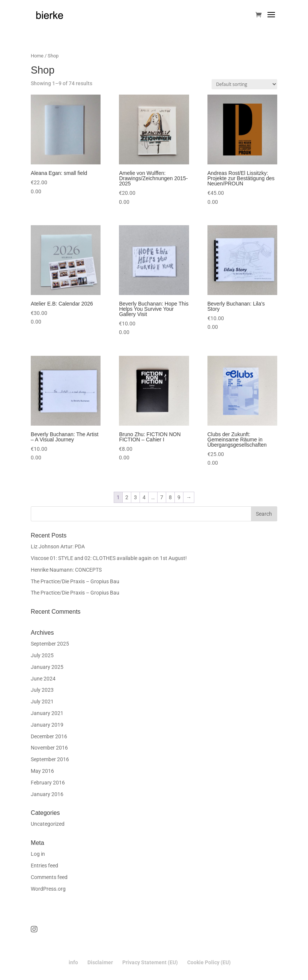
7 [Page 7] (162, 497)
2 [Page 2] (127, 497)
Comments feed (49, 877)
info (73, 962)
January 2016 (47, 794)
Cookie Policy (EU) (209, 962)
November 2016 (49, 748)
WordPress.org (48, 889)
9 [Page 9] (179, 497)
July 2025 (42, 655)
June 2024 (43, 679)
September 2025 (50, 644)
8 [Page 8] (170, 497)
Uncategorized (48, 824)
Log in (38, 854)
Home (37, 56)
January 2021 (47, 713)
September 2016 (50, 759)
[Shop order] (244, 84)
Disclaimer (100, 962)
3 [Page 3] (135, 497)
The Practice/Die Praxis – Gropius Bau (75, 581)
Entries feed (44, 866)
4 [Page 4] (144, 497)
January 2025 (47, 667)
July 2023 (42, 690)
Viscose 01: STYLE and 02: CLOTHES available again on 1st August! (109, 558)
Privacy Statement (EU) (150, 962)
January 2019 (47, 725)
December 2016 (49, 736)
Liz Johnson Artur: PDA (58, 546)
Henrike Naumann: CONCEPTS (66, 570)
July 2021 (42, 702)
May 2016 (42, 771)
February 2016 (48, 783)
